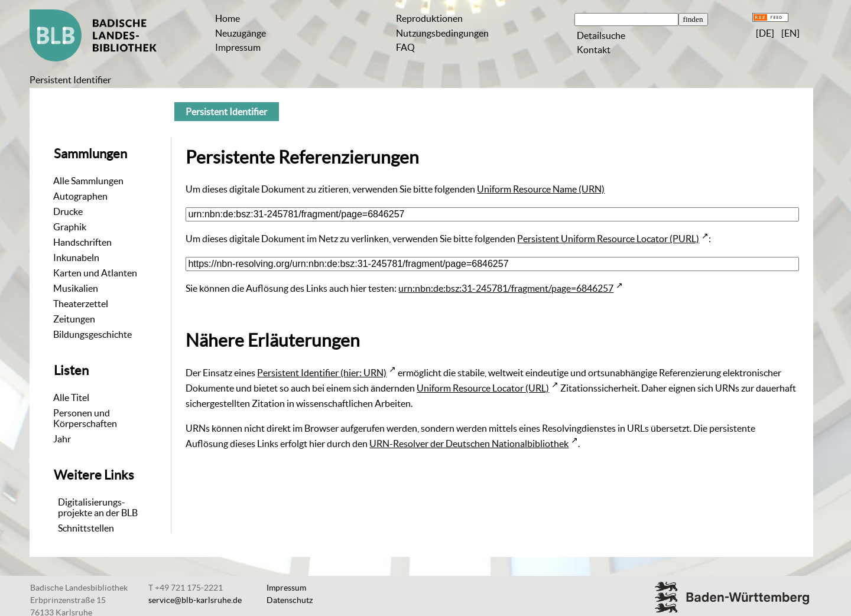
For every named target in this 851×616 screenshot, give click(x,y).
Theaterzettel (81, 304)
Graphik (70, 227)
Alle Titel (71, 397)
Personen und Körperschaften (85, 418)
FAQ (405, 47)
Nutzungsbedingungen (442, 33)
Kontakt (594, 50)
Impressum (238, 47)
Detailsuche (601, 35)
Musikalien (76, 288)
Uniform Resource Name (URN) (541, 189)
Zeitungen (74, 319)
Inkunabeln (76, 258)
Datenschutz (290, 600)
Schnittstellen (86, 528)
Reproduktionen (429, 18)
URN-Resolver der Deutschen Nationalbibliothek (469, 444)
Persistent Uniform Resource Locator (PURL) (608, 239)
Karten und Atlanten (95, 273)
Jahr (62, 439)
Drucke (68, 211)
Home (228, 18)
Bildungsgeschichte (92, 334)
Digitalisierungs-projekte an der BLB (98, 507)
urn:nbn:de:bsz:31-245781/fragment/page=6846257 (506, 288)
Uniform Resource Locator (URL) (483, 388)
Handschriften (82, 242)
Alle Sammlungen (88, 181)
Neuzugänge (241, 33)
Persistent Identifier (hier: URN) (322, 373)
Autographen (80, 196)
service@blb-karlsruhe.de (195, 600)
